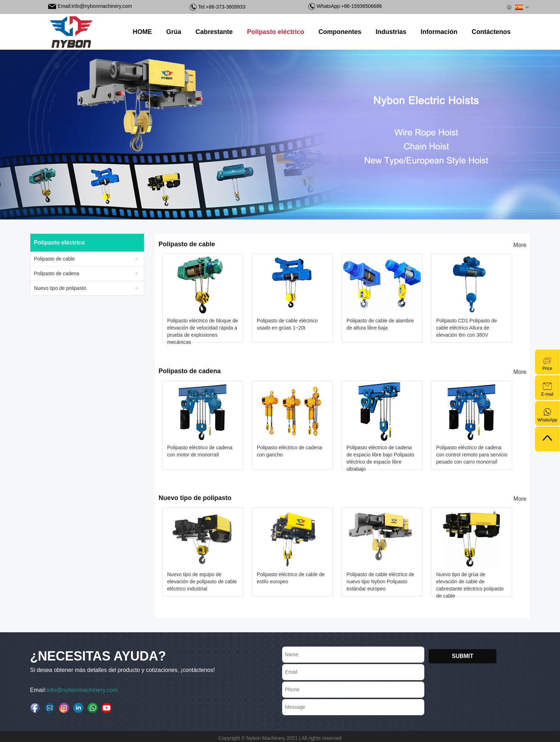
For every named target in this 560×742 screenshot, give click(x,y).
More (520, 245)
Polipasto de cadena (57, 273)
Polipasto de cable (54, 259)
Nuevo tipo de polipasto (60, 288)
